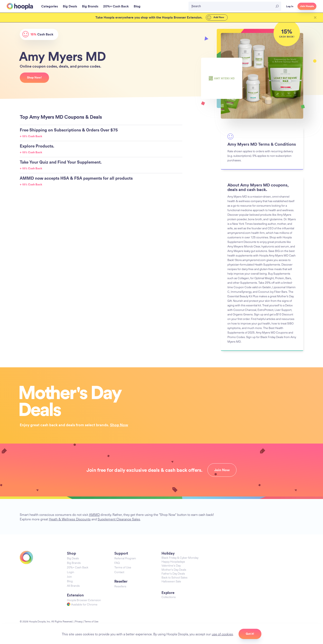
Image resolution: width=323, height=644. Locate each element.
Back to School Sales (174, 577)
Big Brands (74, 563)
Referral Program (125, 558)
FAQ (117, 563)
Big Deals (73, 558)
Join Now (222, 470)
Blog (70, 581)
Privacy (79, 621)
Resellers (120, 586)
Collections (169, 597)
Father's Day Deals (173, 573)
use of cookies (222, 634)
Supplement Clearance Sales (119, 519)
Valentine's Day (171, 565)
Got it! (250, 634)
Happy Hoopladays (173, 561)
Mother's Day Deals (174, 570)
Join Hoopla (307, 6)
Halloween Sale (171, 581)
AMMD (94, 514)
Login (71, 572)
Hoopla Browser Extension (84, 600)
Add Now (216, 18)
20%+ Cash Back (78, 567)
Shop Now (119, 425)
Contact (119, 572)
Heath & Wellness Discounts (70, 519)
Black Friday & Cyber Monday (180, 558)
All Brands (73, 586)
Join (69, 577)
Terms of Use (123, 567)
